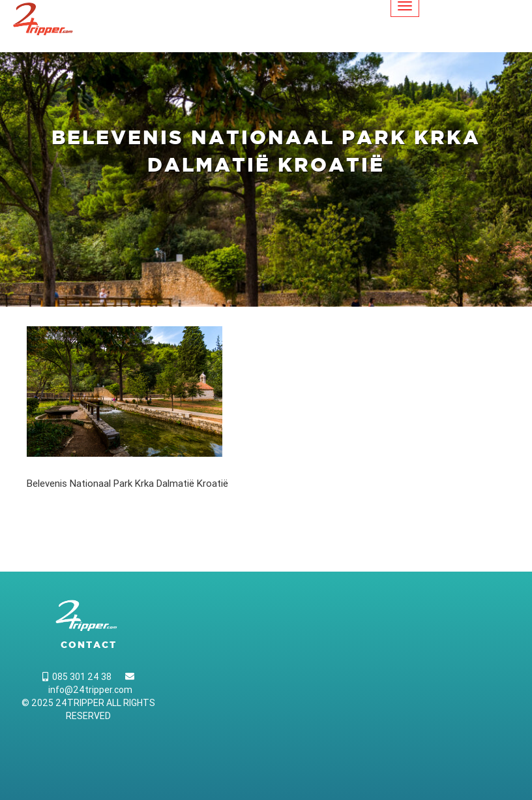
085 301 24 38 (77, 677)
